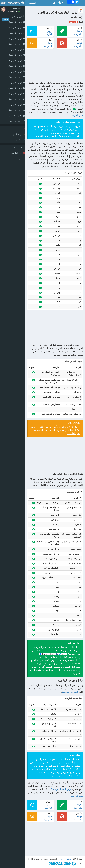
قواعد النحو (19, 134)
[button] (31, 3)
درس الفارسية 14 (16, 88)
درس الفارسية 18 (16, 110)
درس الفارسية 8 (17, 55)
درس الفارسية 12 (16, 77)
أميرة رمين (16, 8)
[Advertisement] (55, 66)
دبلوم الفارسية (17, 121)
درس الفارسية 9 (17, 61)
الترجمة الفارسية (17, 116)
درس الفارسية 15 (16, 94)
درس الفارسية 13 (16, 83)
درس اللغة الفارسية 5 (61, 789)
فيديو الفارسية (18, 153)
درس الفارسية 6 (17, 44)
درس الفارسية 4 (17, 33)
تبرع (22, 159)
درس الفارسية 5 (17, 39)
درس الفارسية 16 (16, 99)
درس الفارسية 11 (16, 72)
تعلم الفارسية (14, 11)
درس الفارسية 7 (17, 50)
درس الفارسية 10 (16, 66)
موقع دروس (66, 859)
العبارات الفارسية (70, 692)
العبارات (20, 140)
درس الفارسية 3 (17, 27)
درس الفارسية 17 (16, 105)
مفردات (20, 129)
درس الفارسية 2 (17, 22)
